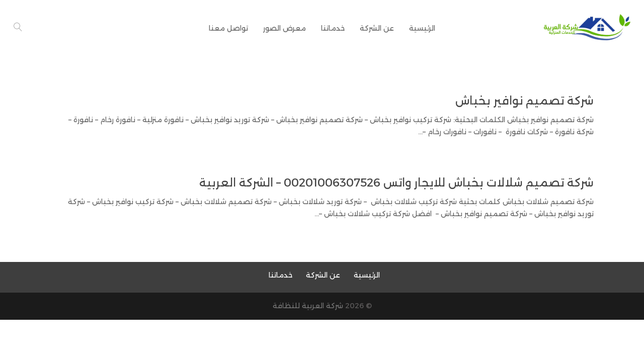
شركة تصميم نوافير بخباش (525, 101)
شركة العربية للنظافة (308, 306)
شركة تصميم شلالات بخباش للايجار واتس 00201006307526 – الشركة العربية (396, 183)
